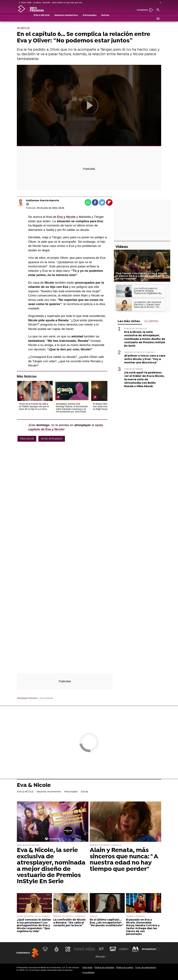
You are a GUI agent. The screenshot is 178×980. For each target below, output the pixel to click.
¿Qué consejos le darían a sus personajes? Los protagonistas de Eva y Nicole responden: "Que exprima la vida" (34, 926)
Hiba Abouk (27, 439)
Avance (94, 916)
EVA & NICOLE (42, 19)
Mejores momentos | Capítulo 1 (140, 352)
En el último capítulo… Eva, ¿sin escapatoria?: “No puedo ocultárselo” (107, 923)
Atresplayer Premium (27, 698)
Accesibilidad (88, 972)
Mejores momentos (66, 19)
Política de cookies (125, 967)
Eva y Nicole (66, 217)
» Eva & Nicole (46, 698)
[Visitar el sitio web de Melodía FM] (135, 949)
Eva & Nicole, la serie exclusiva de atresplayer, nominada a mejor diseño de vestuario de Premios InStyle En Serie (145, 339)
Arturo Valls (26, 3)
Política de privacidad (104, 967)
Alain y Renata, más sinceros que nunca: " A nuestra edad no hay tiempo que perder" (124, 860)
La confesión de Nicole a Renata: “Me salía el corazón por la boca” (69, 923)
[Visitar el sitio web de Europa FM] (124, 949)
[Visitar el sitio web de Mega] (90, 949)
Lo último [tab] (151, 321)
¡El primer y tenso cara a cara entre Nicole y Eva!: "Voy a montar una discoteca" (145, 359)
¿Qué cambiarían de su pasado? (33, 916)
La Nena (37, 3)
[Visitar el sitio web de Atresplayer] (151, 949)
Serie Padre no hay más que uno (67, 3)
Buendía (46, 3)
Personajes (90, 19)
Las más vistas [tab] (129, 321)
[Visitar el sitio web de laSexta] (57, 949)
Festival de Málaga (134, 369)
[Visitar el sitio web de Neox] (68, 949)
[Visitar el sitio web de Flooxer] (100, 957)
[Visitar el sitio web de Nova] (79, 949)
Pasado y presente (135, 916)
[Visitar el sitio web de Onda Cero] (113, 949)
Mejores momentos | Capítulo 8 (106, 845)
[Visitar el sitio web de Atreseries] (102, 949)
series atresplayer (52, 439)
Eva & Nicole (34, 786)
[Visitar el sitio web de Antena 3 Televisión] (45, 949)
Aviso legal (87, 967)
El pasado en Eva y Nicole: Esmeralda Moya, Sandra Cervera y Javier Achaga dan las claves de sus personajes (143, 927)
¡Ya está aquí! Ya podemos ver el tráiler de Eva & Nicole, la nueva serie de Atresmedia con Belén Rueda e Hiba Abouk (144, 380)
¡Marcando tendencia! (135, 329)
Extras (105, 19)
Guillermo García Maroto (43, 201)
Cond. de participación (146, 967)
